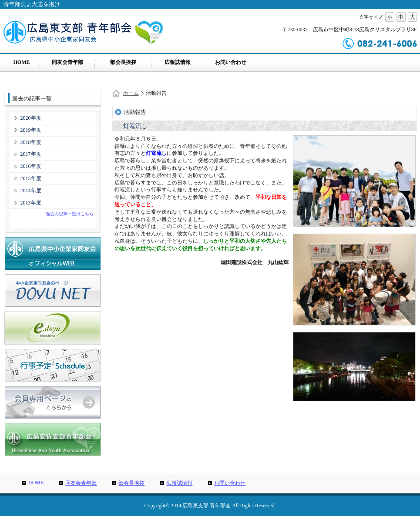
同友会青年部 (67, 62)
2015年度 (31, 178)
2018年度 (31, 142)
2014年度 (31, 191)
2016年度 (31, 166)
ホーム (131, 93)
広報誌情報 (178, 62)
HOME (22, 62)
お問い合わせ (231, 62)
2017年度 (31, 154)
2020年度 (31, 118)
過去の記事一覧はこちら (70, 214)
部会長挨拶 (123, 62)
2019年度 (31, 130)
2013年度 (31, 203)
